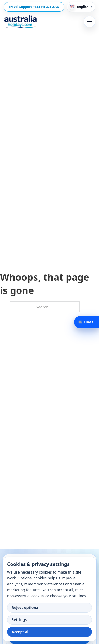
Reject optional (25, 607)
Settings (19, 620)
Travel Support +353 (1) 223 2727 (34, 7)
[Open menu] (89, 22)
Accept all (21, 632)
